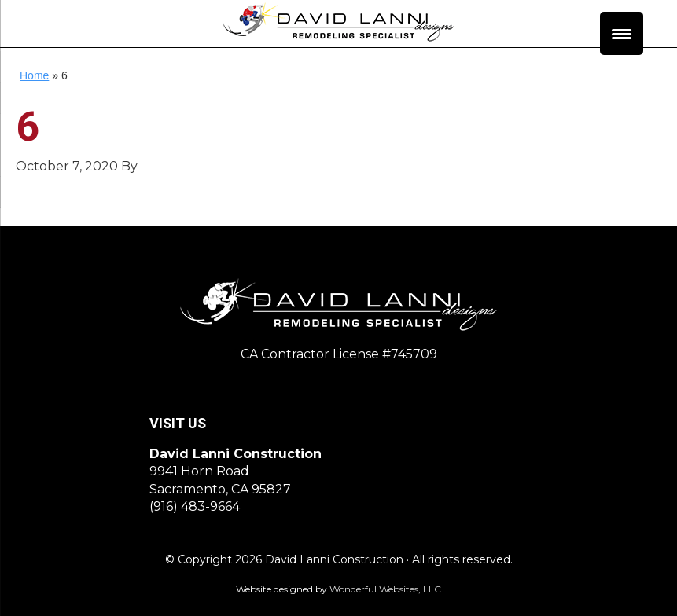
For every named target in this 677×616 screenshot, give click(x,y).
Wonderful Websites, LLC (385, 589)
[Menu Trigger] (622, 33)
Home (34, 75)
